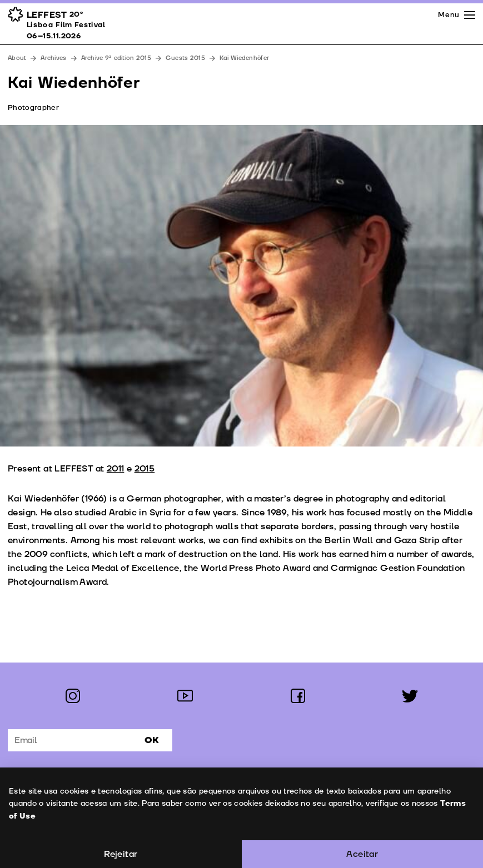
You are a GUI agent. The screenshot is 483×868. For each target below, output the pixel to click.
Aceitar (362, 854)
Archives (53, 58)
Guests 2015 (185, 58)
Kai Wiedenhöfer (244, 58)
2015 (145, 469)
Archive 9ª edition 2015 (116, 58)
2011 (116, 469)
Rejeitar (121, 854)
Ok (152, 740)
